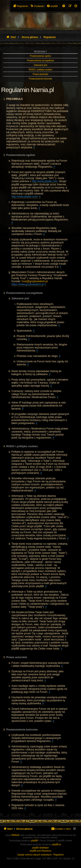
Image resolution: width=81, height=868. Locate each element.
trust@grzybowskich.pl (35, 281)
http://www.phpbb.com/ (25, 197)
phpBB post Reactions (40, 851)
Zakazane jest (40, 65)
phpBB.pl (56, 845)
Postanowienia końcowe (40, 79)
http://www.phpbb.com (45, 181)
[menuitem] (76, 6)
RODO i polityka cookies (40, 70)
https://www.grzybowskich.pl (28, 284)
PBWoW (15, 835)
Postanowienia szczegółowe (40, 61)
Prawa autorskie (41, 74)
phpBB (34, 841)
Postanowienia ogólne (41, 56)
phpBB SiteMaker (41, 848)
